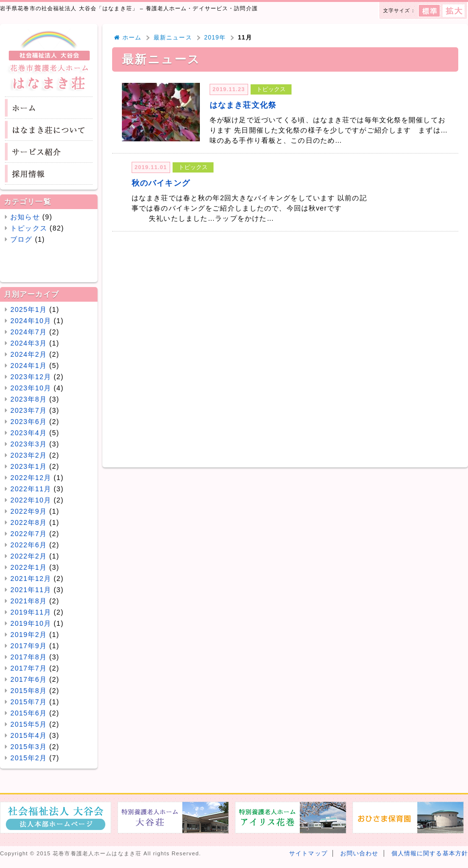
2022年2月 (29, 556)
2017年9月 (29, 646)
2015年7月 (29, 702)
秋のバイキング (161, 183)
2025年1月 (29, 309)
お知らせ (25, 217)
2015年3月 (29, 747)
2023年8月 (29, 399)
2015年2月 (29, 758)
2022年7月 (29, 534)
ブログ (21, 239)
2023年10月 (31, 388)
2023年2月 (29, 455)
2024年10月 (31, 321)
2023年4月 (29, 433)
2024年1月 (29, 366)
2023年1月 (29, 466)
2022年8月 (29, 522)
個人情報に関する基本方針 (430, 853)
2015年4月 (29, 735)
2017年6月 (29, 679)
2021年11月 (31, 590)
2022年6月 (29, 545)
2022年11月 (31, 489)
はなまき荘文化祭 (243, 105)
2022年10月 (31, 500)
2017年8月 (29, 657)
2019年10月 (31, 623)
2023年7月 (29, 410)
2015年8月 (29, 691)
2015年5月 (29, 724)
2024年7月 (29, 332)
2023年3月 (29, 444)
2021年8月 (29, 601)
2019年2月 (29, 635)
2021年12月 (31, 579)
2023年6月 (29, 422)
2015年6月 (29, 713)
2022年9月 (29, 511)
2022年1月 (29, 567)
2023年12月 (31, 377)
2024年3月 (29, 343)
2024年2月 (29, 354)
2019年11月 (31, 612)
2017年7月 (29, 668)
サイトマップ (308, 853)
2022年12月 (31, 478)
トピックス (29, 228)
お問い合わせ (360, 853)
